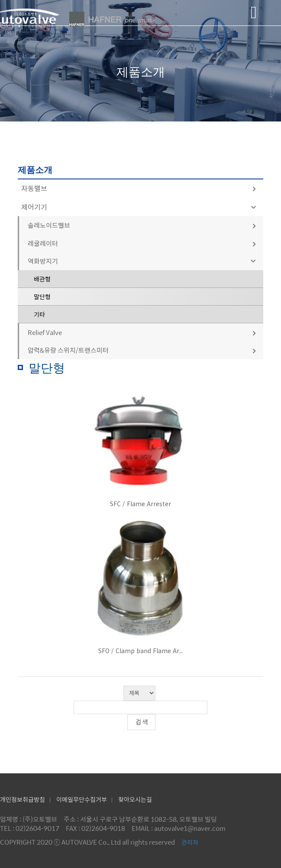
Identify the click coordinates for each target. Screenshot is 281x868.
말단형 (42, 297)
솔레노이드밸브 (142, 225)
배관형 (42, 279)
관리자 (190, 842)
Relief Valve (142, 332)
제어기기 (140, 207)
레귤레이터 (142, 243)
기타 (39, 314)
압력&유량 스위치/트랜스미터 (142, 350)
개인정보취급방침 (23, 799)
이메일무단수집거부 (82, 799)
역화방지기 (143, 261)
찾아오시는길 (135, 799)
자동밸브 (139, 188)
